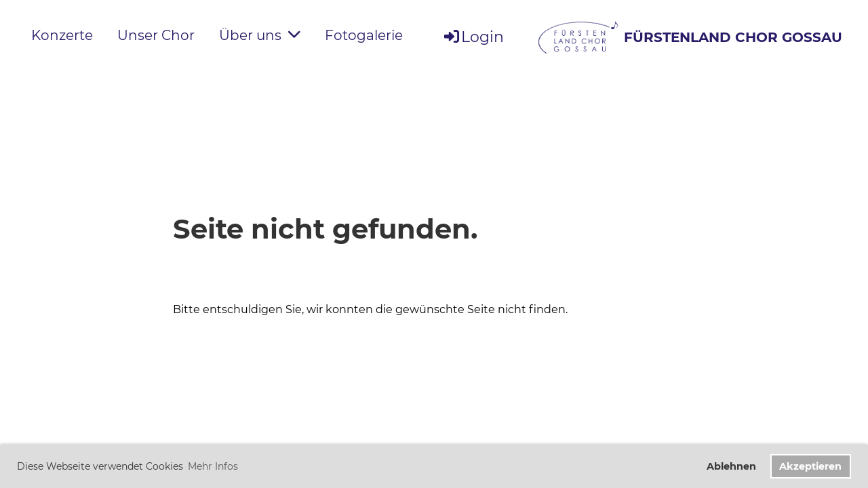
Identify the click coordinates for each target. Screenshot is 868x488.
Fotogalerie (364, 35)
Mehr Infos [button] (213, 466)
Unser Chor (156, 35)
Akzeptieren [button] (810, 466)
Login (473, 37)
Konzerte (62, 35)
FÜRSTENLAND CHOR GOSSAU (733, 37)
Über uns (260, 35)
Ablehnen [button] (731, 466)
